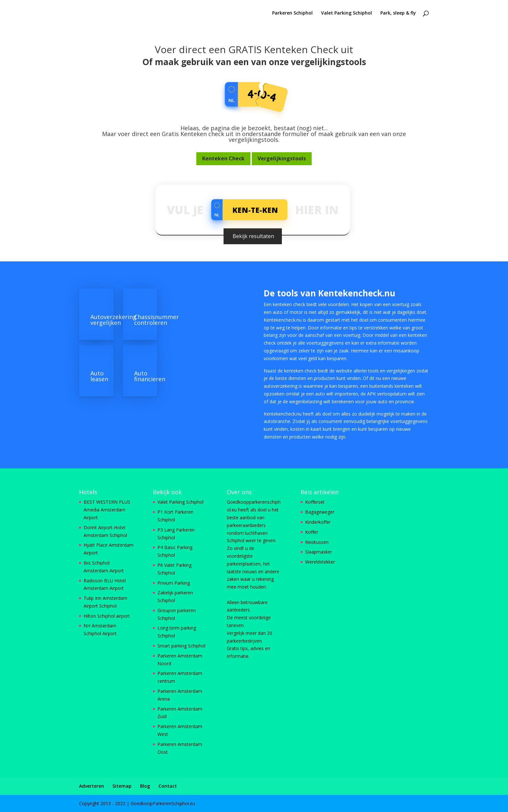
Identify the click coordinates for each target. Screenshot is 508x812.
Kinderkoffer (318, 522)
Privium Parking (174, 583)
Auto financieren (150, 376)
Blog (145, 786)
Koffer (312, 532)
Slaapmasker (319, 552)
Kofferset (315, 502)
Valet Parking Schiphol (346, 13)
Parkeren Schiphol (292, 13)
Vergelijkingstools (282, 158)
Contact (168, 786)
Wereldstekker (320, 562)
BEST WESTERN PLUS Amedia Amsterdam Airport (107, 510)
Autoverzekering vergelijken (113, 320)
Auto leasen (99, 376)
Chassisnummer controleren (156, 320)
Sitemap (122, 786)
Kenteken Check (223, 158)
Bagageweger (320, 512)
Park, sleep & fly (398, 13)
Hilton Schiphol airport (107, 616)
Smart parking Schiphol (181, 646)
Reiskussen (317, 542)
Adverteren (92, 786)
